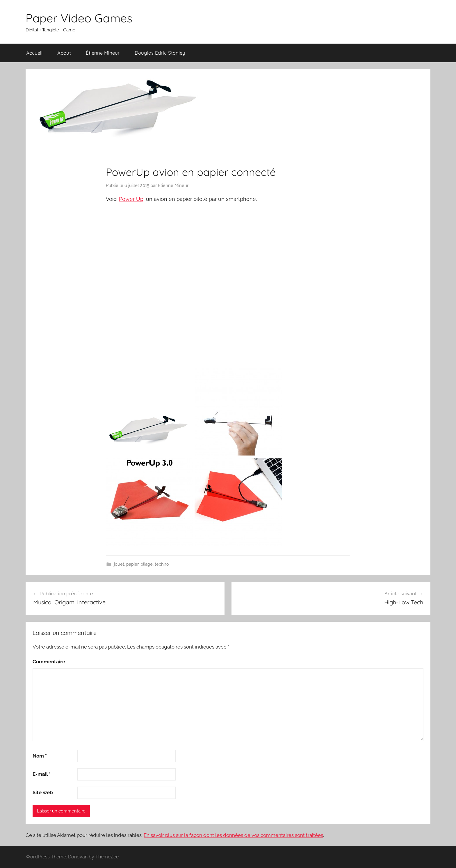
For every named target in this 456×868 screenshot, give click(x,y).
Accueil (34, 53)
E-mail (42, 774)
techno (162, 564)
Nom (40, 756)
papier (132, 564)
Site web (43, 792)
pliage (147, 564)
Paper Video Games (79, 18)
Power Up (131, 199)
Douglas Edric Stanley (160, 53)
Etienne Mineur (173, 185)
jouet (119, 564)
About (64, 53)
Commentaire (49, 662)
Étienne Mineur (103, 53)
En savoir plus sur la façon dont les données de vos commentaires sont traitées (233, 835)
